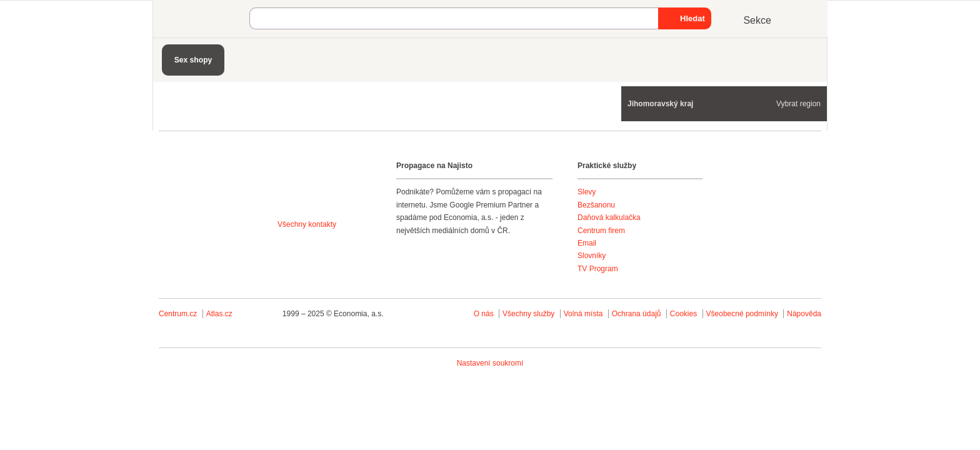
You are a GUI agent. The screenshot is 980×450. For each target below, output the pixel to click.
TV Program (598, 269)
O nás (484, 314)
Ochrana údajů (637, 314)
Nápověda (804, 314)
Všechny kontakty (307, 224)
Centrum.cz (178, 314)
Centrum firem (601, 231)
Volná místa (583, 314)
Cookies (683, 314)
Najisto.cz (206, 19)
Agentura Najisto (322, 189)
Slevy (587, 192)
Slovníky (592, 256)
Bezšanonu (596, 205)
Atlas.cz (219, 314)
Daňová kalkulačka (609, 217)
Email (587, 243)
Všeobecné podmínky (742, 314)
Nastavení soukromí (490, 363)
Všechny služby (530, 314)
